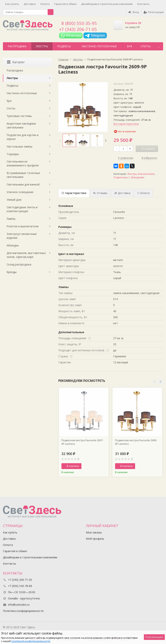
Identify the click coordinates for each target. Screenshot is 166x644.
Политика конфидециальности (23, 611)
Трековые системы (19, 116)
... (159, 46)
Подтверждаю (154, 637)
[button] (154, 382)
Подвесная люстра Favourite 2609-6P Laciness (136, 442)
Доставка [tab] (122, 193)
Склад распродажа (19, 264)
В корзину (71, 466)
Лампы (11, 219)
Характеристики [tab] (74, 193)
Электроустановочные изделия (22, 236)
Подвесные (121, 177)
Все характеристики (126, 124)
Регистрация (154, 12)
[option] (69, 140)
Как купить (12, 4)
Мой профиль (95, 539)
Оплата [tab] (143, 193)
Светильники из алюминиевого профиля (23, 163)
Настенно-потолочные (99, 46)
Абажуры (13, 245)
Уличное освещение (20, 192)
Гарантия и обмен (65, 4)
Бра (130, 46)
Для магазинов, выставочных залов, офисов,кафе (26, 255)
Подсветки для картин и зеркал (23, 137)
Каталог (16, 62)
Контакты (143, 4)
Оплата (45, 4)
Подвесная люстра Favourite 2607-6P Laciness (82, 442)
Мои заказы (94, 532)
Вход (134, 12)
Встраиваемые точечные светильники (23, 175)
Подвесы (64, 46)
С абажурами (136, 177)
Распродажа (17, 46)
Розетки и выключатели (23, 226)
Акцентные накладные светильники (21, 125)
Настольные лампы (19, 146)
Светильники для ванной (23, 184)
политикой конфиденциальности (31, 641)
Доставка (30, 4)
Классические (146, 174)
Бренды (12, 272)
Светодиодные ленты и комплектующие (22, 209)
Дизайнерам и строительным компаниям (107, 4)
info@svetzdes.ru (19, 605)
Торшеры (13, 154)
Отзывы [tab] (100, 193)
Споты (145, 46)
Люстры (42, 46)
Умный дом (14, 200)
